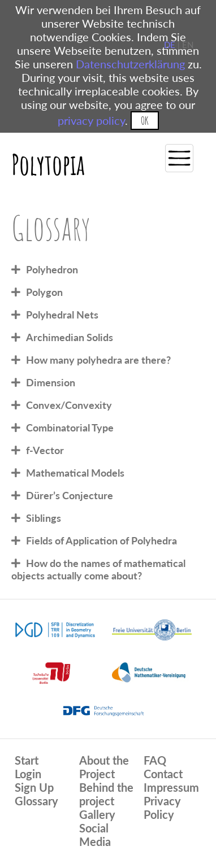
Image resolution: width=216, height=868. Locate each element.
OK (144, 121)
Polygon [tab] (44, 292)
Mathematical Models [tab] (75, 473)
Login (28, 774)
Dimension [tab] (51, 382)
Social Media (95, 835)
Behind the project (106, 794)
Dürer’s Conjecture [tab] (70, 495)
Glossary (36, 801)
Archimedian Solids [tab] (70, 337)
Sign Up (34, 787)
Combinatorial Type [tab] (70, 428)
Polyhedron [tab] (52, 269)
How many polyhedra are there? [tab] (98, 360)
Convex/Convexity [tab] (69, 405)
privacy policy (91, 120)
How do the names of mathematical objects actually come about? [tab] (98, 569)
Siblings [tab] (44, 518)
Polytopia (48, 164)
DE (170, 45)
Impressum (171, 787)
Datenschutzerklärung (130, 64)
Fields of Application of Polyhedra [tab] (101, 540)
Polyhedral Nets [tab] (62, 315)
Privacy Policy (162, 808)
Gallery (97, 814)
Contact (163, 774)
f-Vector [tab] (45, 450)
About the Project (104, 767)
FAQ (155, 760)
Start (27, 760)
